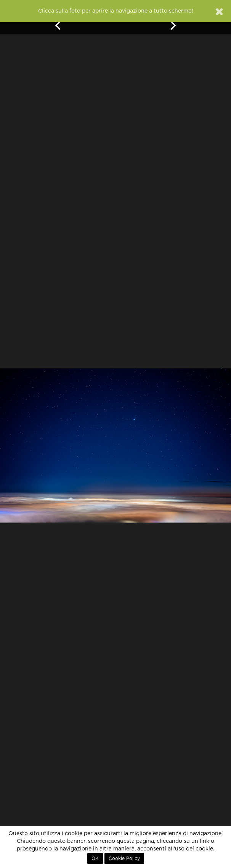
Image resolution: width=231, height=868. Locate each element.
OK (95, 858)
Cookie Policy (124, 858)
